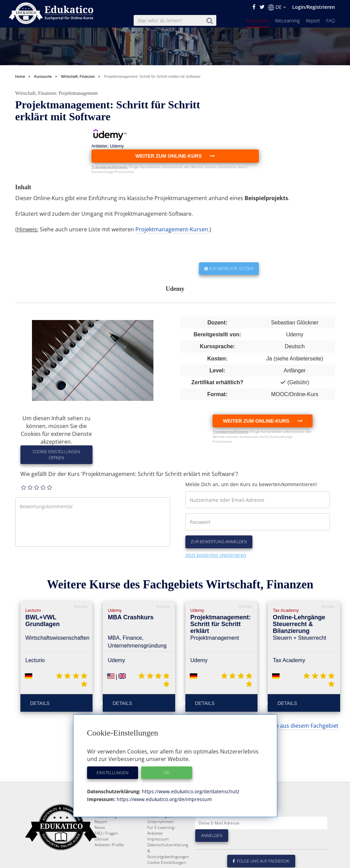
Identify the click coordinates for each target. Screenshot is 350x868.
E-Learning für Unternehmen (161, 819)
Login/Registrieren (314, 7)
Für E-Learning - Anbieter (162, 830)
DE (277, 7)
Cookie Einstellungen (167, 862)
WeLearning (287, 21)
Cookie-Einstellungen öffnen (56, 455)
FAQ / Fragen (106, 833)
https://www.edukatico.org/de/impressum (164, 799)
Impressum (158, 839)
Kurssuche (257, 21)
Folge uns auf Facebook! (261, 861)
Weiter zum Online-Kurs (262, 421)
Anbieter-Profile (109, 845)
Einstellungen (113, 773)
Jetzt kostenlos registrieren (216, 555)
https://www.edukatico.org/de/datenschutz (190, 791)
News (100, 827)
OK (167, 773)
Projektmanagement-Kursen (172, 229)
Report (313, 21)
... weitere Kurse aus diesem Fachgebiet (288, 726)
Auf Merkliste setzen (229, 269)
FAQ (331, 21)
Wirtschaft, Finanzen (36, 93)
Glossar (102, 839)
